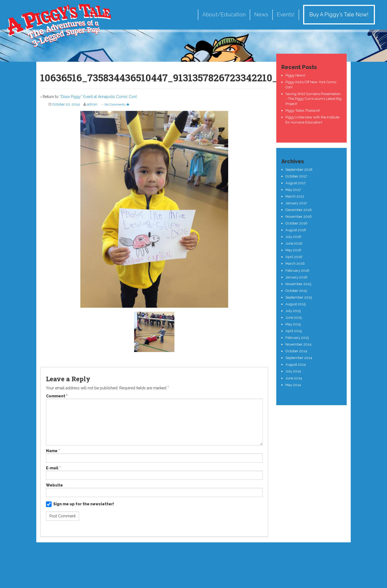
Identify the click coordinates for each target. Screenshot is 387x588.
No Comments (117, 104)
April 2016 (294, 257)
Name (52, 451)
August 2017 (295, 183)
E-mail (52, 468)
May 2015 (293, 324)
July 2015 (293, 311)
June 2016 (294, 243)
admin (92, 104)
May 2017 (293, 190)
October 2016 (296, 223)
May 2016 (293, 250)
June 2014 (294, 378)
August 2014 (296, 364)
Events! (286, 15)
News (261, 15)
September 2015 (299, 297)
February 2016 (297, 271)
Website (54, 485)
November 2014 (298, 344)
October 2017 (296, 176)
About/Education (224, 15)
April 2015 (294, 331)
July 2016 (293, 237)
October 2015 (296, 291)
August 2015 (295, 304)
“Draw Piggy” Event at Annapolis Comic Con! (98, 97)
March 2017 (295, 196)
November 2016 (299, 217)
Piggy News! (295, 75)
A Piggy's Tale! (59, 25)
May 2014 (293, 385)
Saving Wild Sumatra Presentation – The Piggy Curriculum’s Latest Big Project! (313, 99)
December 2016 (299, 210)
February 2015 (297, 338)
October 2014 (296, 351)
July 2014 (293, 371)
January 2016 (296, 277)
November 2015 (298, 284)
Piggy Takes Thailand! (303, 110)
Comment (57, 396)
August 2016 (296, 230)
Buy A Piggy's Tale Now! (339, 15)
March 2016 (295, 264)
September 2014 (299, 358)
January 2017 (296, 203)
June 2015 (294, 317)
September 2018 (299, 170)
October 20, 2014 (66, 104)
